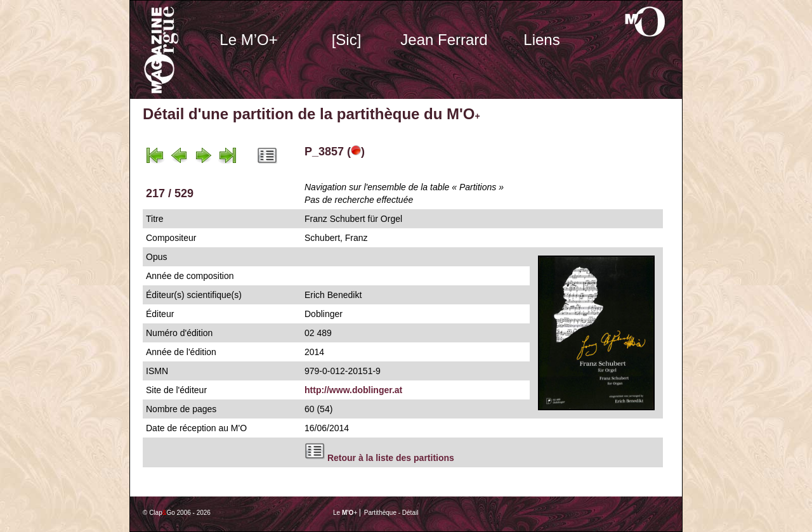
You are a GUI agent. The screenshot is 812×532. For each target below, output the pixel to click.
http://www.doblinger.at (353, 390)
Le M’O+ (248, 40)
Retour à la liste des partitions (391, 458)
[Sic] (347, 40)
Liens (541, 40)
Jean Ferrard (444, 40)
